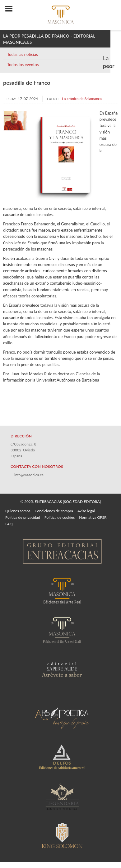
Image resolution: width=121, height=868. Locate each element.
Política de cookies (60, 517)
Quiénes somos (18, 511)
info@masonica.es (29, 475)
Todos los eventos (23, 65)
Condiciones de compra (54, 511)
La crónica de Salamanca (82, 99)
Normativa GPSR (93, 517)
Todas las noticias (23, 54)
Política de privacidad (23, 517)
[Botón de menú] (11, 9)
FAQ (9, 524)
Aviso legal (86, 511)
